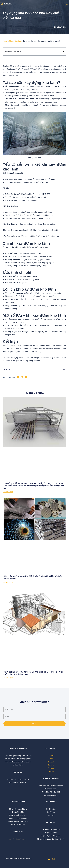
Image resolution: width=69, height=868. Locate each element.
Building (18, 41)
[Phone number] (49, 859)
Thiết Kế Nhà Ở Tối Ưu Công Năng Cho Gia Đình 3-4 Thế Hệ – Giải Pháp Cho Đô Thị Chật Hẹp (33, 673)
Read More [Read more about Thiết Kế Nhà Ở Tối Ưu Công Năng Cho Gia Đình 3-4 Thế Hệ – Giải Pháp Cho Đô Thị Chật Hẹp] (8, 678)
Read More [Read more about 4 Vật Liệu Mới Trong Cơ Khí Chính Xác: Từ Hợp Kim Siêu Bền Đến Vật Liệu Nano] (8, 582)
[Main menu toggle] (67, 4)
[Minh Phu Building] (6, 4)
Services (51, 765)
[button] (63, 51)
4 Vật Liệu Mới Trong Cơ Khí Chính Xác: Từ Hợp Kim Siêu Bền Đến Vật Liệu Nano (33, 577)
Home (5, 41)
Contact (51, 762)
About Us (51, 756)
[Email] (53, 859)
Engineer (51, 771)
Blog (11, 41)
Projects (51, 768)
